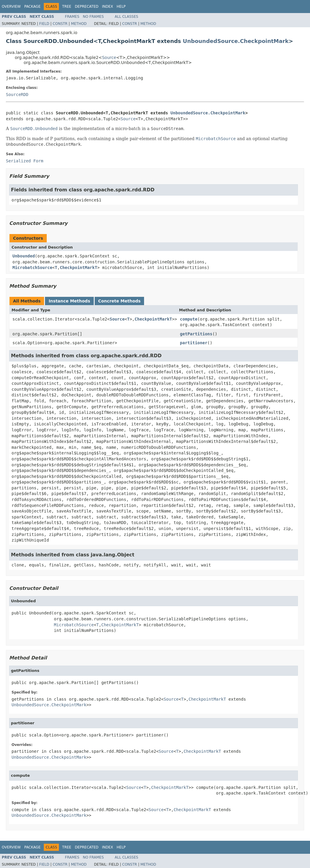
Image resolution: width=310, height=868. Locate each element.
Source (109, 57)
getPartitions (196, 334)
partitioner (194, 343)
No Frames (93, 17)
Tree (67, 7)
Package (32, 7)
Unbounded (24, 256)
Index (108, 7)
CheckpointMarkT (78, 268)
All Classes (126, 17)
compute (189, 319)
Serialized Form (25, 161)
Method (79, 24)
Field (44, 24)
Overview (11, 7)
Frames (72, 17)
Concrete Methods (120, 301)
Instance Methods (69, 301)
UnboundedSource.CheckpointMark (236, 41)
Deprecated (87, 7)
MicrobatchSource (32, 268)
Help (121, 7)
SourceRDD (17, 95)
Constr (60, 24)
